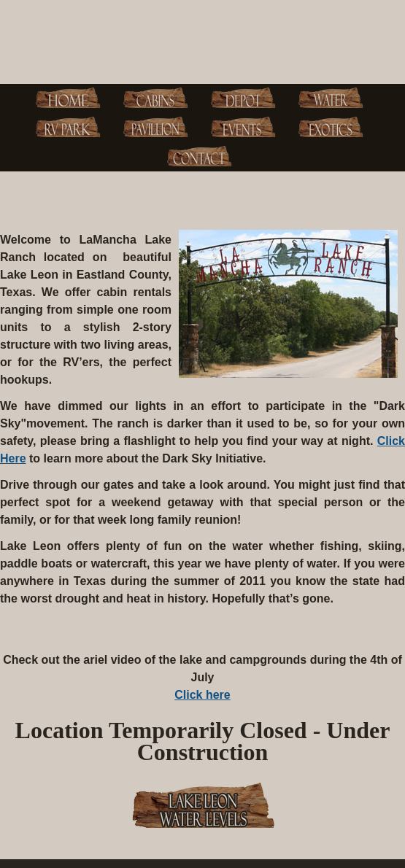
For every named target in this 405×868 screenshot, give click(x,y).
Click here (202, 695)
